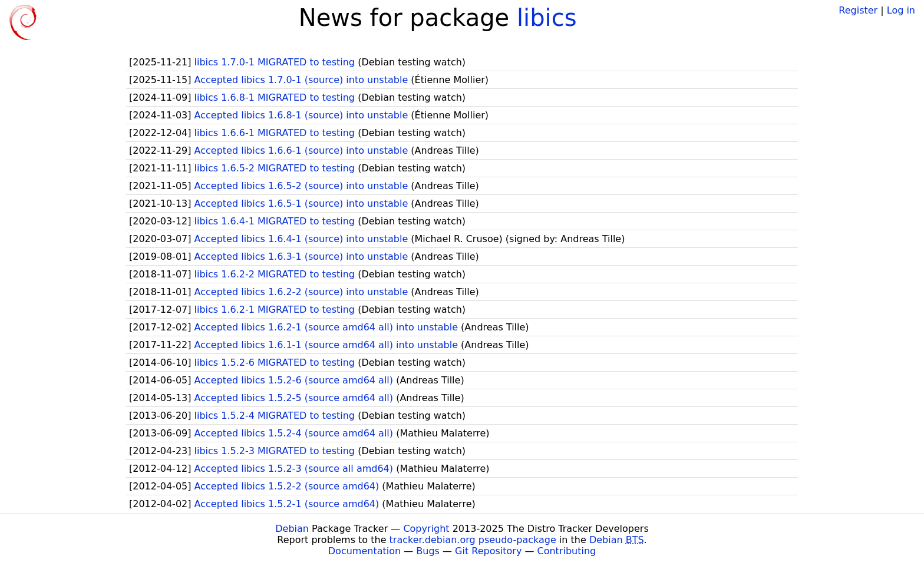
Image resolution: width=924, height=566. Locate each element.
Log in (901, 10)
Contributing (567, 551)
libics (547, 18)
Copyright (426, 529)
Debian (292, 529)
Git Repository (488, 551)
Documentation (364, 551)
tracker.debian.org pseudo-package (473, 540)
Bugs (428, 551)
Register (858, 10)
